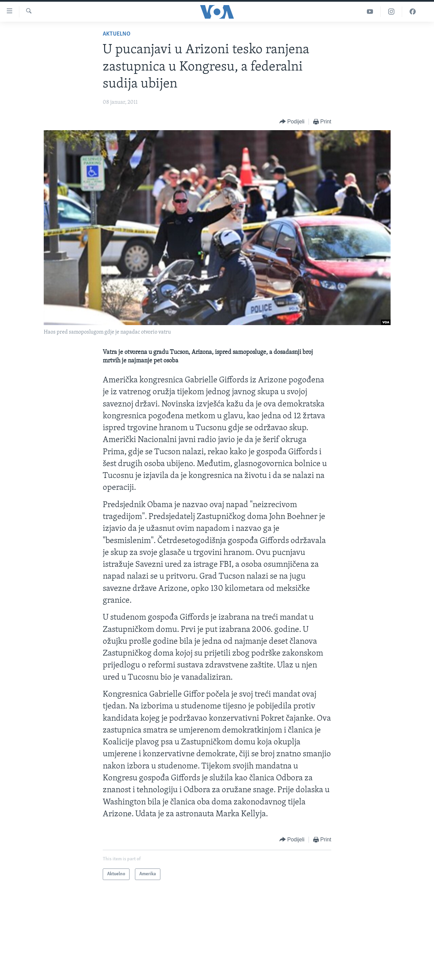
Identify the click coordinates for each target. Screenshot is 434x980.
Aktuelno (117, 34)
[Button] (292, 122)
